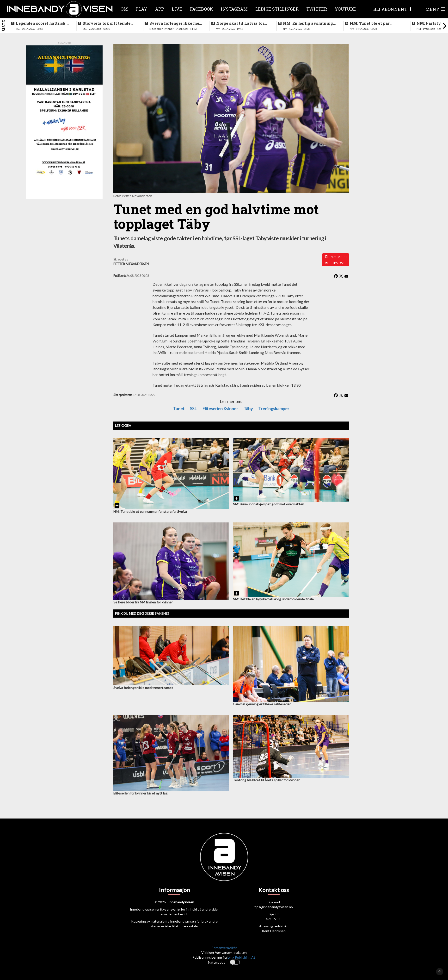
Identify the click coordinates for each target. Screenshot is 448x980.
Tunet (179, 409)
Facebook (202, 9)
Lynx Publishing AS (242, 957)
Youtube (345, 9)
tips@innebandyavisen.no (274, 907)
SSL (193, 409)
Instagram (234, 9)
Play (141, 9)
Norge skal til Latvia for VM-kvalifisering (240, 23)
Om (124, 9)
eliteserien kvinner (220, 409)
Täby (248, 409)
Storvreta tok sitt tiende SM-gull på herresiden (107, 23)
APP (160, 9)
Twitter (317, 9)
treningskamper (274, 409)
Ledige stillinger (277, 9)
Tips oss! (338, 263)
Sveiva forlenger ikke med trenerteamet (175, 23)
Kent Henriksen (274, 931)
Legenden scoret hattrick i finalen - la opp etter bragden (42, 23)
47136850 (339, 257)
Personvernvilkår (224, 948)
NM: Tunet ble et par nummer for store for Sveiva (370, 23)
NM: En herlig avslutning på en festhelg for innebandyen (308, 23)
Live (177, 9)
